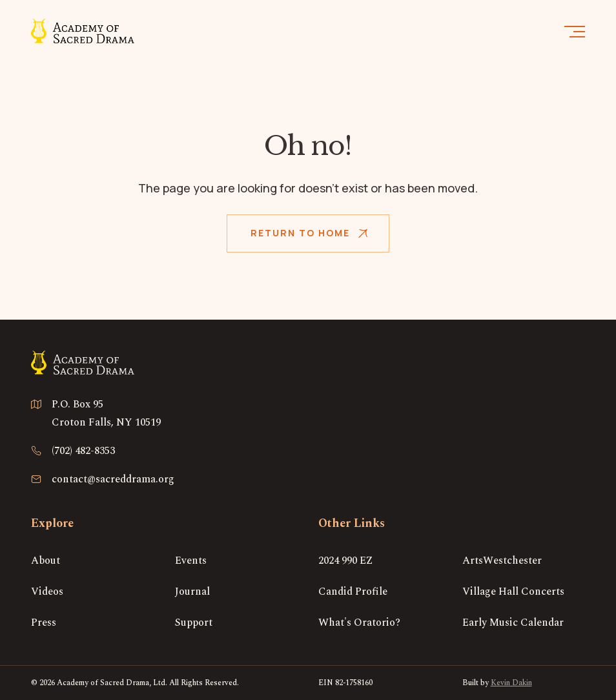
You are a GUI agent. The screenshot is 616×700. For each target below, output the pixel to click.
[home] (83, 31)
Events (191, 561)
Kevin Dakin (511, 683)
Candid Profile (353, 592)
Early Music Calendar (513, 623)
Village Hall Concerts (513, 592)
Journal (192, 592)
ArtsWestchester (502, 561)
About (46, 561)
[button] (574, 31)
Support (194, 623)
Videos (47, 592)
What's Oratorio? (359, 623)
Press (44, 623)
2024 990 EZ (346, 561)
